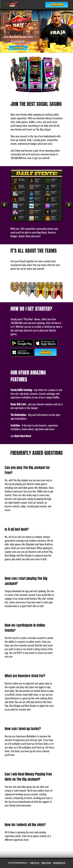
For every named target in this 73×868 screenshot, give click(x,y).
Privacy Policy (46, 863)
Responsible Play (59, 863)
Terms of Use (35, 863)
